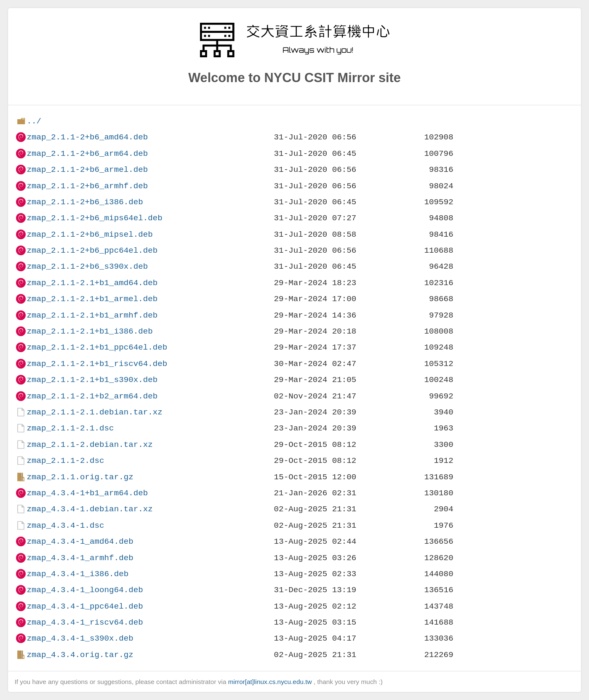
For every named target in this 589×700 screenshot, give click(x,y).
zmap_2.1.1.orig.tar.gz (80, 477)
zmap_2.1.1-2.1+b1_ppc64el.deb (97, 347)
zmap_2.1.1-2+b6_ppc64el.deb (92, 250)
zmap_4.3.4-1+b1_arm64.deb (87, 493)
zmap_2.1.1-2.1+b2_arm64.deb (92, 396)
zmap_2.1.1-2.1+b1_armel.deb (92, 299)
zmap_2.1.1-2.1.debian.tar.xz (94, 412)
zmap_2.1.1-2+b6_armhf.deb (87, 186)
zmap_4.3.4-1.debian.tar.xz (89, 509)
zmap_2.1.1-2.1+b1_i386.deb (89, 331)
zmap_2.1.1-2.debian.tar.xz (89, 445)
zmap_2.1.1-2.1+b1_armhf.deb (92, 315)
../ (34, 121)
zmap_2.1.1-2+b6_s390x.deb (87, 266)
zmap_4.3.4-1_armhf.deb (80, 558)
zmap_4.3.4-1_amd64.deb (80, 541)
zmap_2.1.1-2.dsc (65, 461)
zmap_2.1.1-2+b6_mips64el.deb (94, 218)
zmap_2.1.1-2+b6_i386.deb (85, 202)
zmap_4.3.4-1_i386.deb (77, 574)
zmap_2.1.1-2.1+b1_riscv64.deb (97, 364)
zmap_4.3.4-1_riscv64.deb (85, 622)
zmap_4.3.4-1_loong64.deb (85, 590)
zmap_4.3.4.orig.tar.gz (80, 655)
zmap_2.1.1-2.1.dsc (70, 428)
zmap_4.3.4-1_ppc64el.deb (85, 606)
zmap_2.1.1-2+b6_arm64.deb (87, 154)
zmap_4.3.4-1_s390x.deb (80, 638)
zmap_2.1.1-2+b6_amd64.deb (87, 137)
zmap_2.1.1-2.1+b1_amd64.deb (92, 283)
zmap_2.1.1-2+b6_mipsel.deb (89, 234)
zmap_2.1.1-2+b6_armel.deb (87, 170)
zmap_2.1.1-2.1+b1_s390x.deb (92, 380)
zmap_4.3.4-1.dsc (65, 525)
